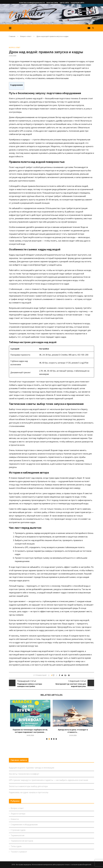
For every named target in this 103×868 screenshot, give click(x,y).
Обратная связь (52, 3)
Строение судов (18, 830)
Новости (15, 819)
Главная (12, 36)
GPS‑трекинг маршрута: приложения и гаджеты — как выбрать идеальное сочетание (49, 780)
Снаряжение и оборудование (24, 825)
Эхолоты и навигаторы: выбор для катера (28, 786)
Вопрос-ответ (26, 36)
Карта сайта (64, 3)
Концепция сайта (77, 3)
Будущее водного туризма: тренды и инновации (31, 768)
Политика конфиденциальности (32, 3)
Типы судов (16, 846)
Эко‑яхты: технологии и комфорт (24, 774)
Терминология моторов (22, 841)
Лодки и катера (18, 814)
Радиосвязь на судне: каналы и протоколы (29, 792)
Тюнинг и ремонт (19, 852)
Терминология (17, 835)
